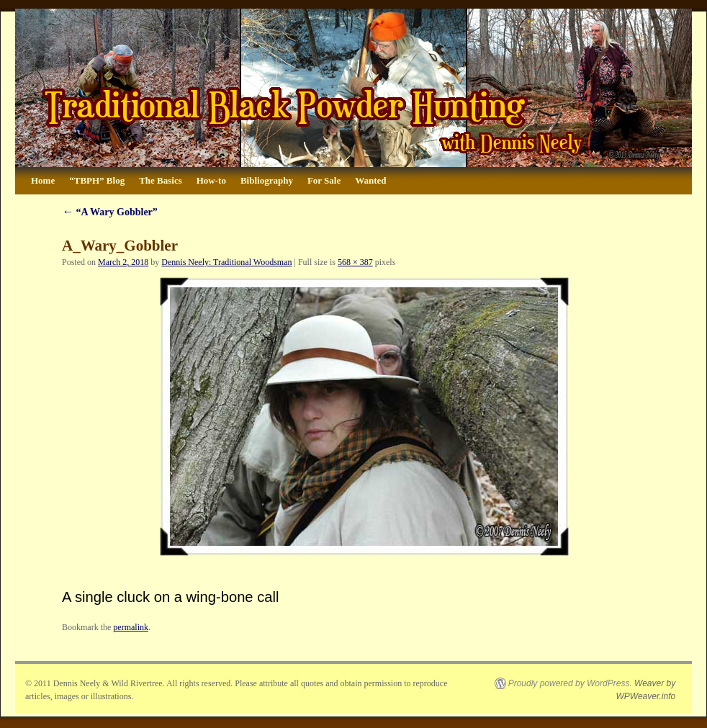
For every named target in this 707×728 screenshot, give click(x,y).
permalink (131, 627)
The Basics (161, 180)
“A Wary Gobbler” (110, 212)
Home (43, 180)
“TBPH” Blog (97, 180)
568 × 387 (355, 262)
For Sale (324, 180)
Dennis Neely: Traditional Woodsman (226, 262)
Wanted (370, 180)
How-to (211, 180)
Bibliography (267, 180)
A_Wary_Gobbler (120, 246)
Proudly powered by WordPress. (570, 683)
